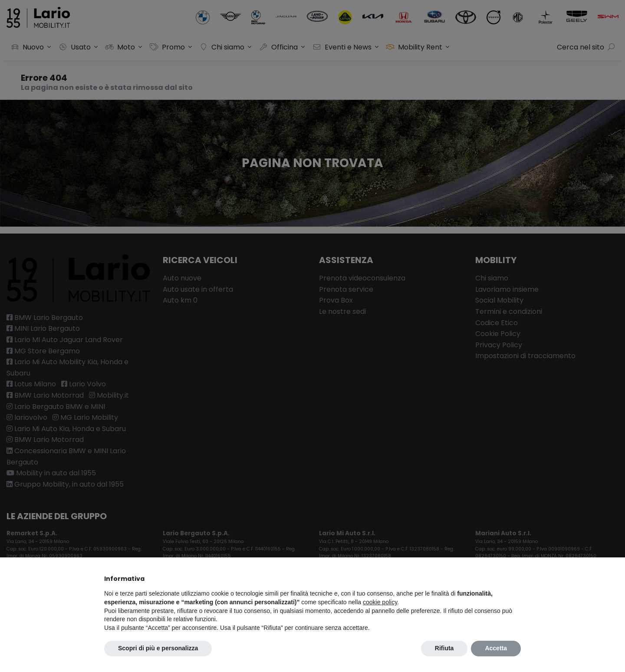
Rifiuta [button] (444, 648)
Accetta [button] (496, 648)
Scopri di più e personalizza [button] (158, 648)
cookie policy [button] (380, 602)
